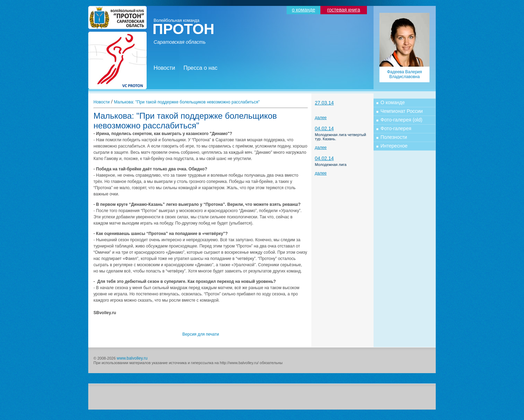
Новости (164, 68)
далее (321, 118)
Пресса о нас (200, 68)
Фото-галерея (396, 128)
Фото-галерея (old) (401, 120)
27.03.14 (324, 103)
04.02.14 (324, 128)
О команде (393, 102)
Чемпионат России (402, 111)
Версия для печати (201, 334)
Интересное (394, 146)
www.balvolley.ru (132, 358)
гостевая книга (344, 10)
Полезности (394, 137)
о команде (304, 10)
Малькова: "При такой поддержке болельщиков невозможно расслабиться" (187, 102)
